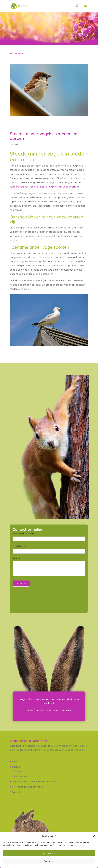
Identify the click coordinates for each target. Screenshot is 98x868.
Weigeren (49, 861)
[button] (94, 836)
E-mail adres (20, 546)
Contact (16, 792)
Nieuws (14, 144)
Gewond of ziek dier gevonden (27, 787)
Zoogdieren (22, 776)
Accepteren (49, 853)
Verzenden (21, 583)
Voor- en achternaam (24, 534)
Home (15, 762)
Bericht (16, 558)
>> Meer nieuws (17, 53)
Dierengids (17, 767)
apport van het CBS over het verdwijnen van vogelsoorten (44, 187)
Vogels (20, 771)
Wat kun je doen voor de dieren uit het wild (33, 782)
